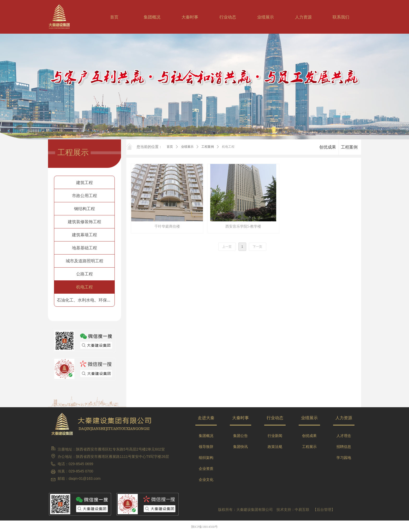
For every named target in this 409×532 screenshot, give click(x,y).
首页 (170, 147)
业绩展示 (187, 147)
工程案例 (208, 147)
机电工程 (228, 147)
